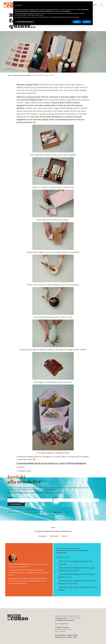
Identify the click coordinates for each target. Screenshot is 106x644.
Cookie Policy (73, 635)
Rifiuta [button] (77, 22)
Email (56, 499)
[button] (43, 538)
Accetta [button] (87, 22)
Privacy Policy (31, 511)
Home (10, 77)
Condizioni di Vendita (64, 637)
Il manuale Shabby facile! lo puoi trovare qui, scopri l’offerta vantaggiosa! (51, 465)
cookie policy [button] (67, 11)
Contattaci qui (61, 618)
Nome (10, 499)
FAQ (75, 637)
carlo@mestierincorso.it (65, 620)
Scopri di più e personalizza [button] (25, 22)
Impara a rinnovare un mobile (22, 77)
